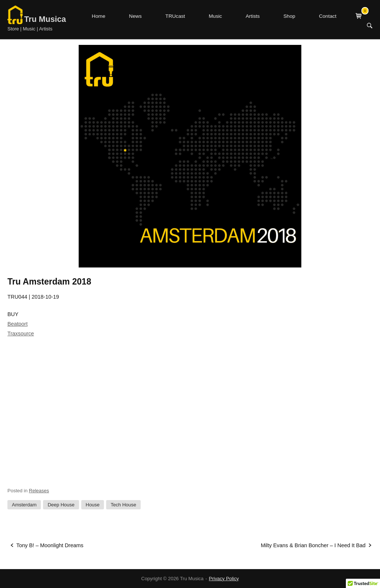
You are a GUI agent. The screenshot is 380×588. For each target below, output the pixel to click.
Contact (327, 16)
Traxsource (21, 334)
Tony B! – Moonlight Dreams (50, 545)
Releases (39, 491)
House (93, 505)
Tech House (123, 505)
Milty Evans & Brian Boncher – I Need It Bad (313, 545)
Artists (253, 16)
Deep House (61, 505)
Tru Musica (45, 19)
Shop (289, 16)
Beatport (17, 324)
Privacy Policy (224, 579)
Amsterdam (24, 505)
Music (215, 16)
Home (98, 16)
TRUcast (175, 16)
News (135, 16)
